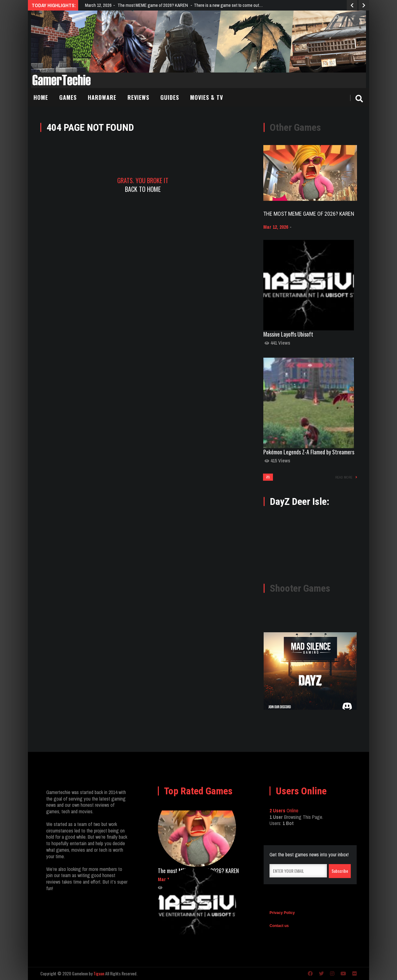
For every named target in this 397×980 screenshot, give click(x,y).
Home (41, 97)
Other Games (295, 127)
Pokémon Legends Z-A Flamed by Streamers (309, 452)
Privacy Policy (282, 913)
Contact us (279, 926)
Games (68, 97)
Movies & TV (207, 97)
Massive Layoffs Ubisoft (288, 334)
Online (284, 810)
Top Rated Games (198, 791)
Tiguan (99, 973)
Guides (170, 97)
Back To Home (143, 189)
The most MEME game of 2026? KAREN (309, 214)
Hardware (102, 97)
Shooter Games (300, 588)
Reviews (138, 97)
